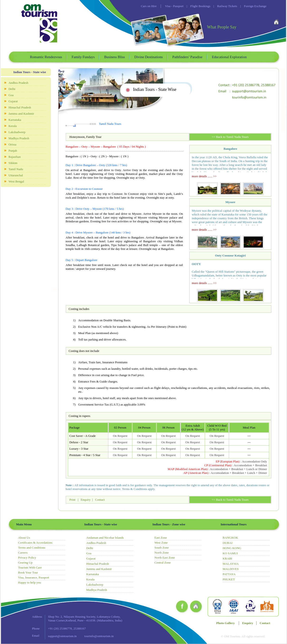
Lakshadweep (17, 132)
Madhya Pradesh (19, 138)
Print (73, 500)
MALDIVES (231, 569)
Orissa (12, 144)
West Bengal (16, 181)
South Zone (162, 548)
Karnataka (15, 120)
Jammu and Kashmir (21, 114)
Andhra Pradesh (18, 83)
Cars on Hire (149, 6)
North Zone (162, 553)
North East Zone (165, 558)
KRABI (227, 558)
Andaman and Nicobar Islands (105, 538)
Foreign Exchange (252, 6)
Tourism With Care (30, 567)
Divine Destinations (149, 57)
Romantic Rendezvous (46, 57)
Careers (23, 553)
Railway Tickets (224, 6)
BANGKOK (230, 538)
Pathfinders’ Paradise (187, 57)
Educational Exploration (229, 57)
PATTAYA (229, 574)
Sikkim (13, 163)
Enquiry (86, 500)
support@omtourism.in (62, 636)
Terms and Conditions (32, 548)
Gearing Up (25, 562)
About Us (24, 538)
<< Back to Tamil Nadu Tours (230, 137)
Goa (11, 95)
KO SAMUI (230, 553)
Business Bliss (114, 57)
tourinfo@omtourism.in (99, 636)
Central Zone (163, 562)
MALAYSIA (231, 564)
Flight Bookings (197, 6)
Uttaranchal (16, 175)
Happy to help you (29, 582)
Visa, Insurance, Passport (34, 577)
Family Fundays (83, 57)
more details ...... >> (204, 176)
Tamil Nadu (16, 169)
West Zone (161, 543)
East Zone (161, 538)
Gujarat (13, 101)
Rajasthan (15, 157)
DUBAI (227, 543)
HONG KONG (232, 548)
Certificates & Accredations (35, 543)
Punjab (13, 151)
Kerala (13, 126)
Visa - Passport (174, 6)
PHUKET (229, 579)
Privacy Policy (27, 558)
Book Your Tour (28, 572)
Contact (100, 500)
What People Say (222, 27)
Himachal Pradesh (20, 107)
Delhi (12, 89)
